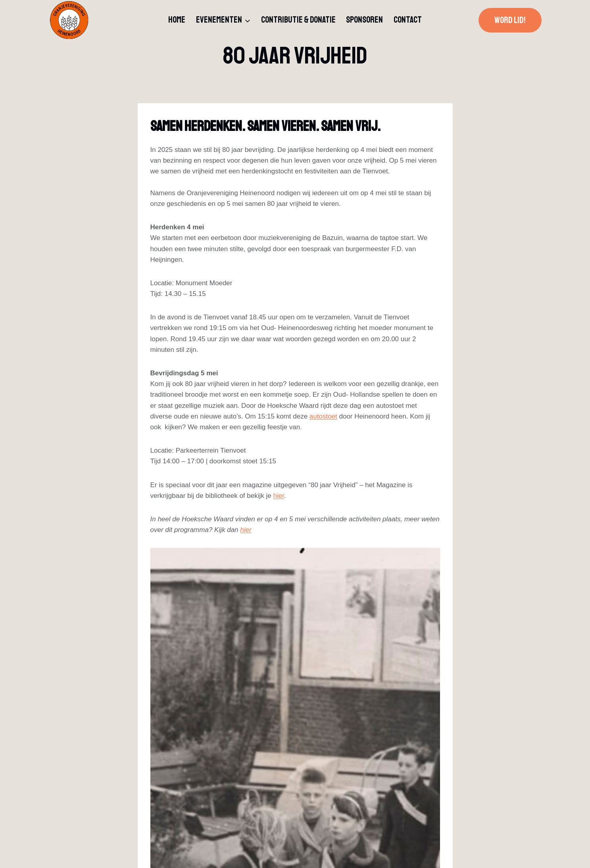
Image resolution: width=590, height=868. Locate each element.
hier (278, 496)
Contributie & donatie (298, 20)
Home (177, 20)
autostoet (323, 416)
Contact (408, 20)
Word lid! (510, 20)
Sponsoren (364, 20)
